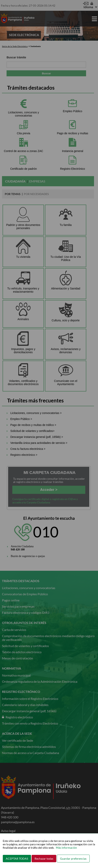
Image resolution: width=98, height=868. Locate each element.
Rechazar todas (44, 859)
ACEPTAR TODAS (17, 859)
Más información (66, 848)
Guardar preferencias (73, 859)
